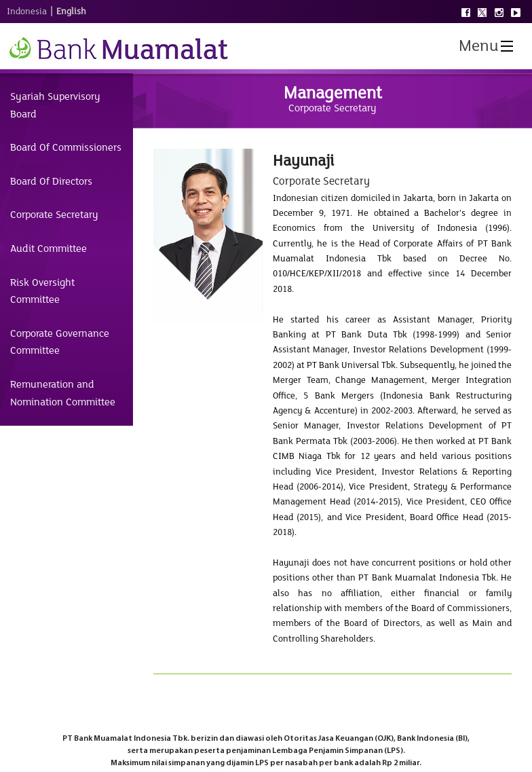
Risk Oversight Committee (42, 291)
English (71, 12)
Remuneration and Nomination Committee (63, 393)
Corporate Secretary (54, 215)
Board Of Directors (51, 181)
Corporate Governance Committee (60, 342)
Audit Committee (49, 249)
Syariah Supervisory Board (55, 105)
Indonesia (27, 12)
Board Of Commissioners (66, 147)
